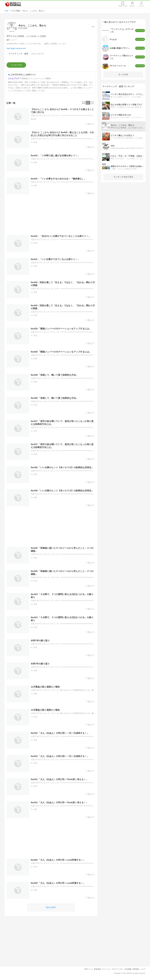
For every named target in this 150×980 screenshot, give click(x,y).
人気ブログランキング (13, 4)
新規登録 (97, 969)
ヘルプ (143, 969)
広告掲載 (128, 969)
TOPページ (88, 969)
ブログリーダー (117, 969)
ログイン (132, 6)
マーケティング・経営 (18, 54)
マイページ (106, 969)
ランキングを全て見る (123, 177)
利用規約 (136, 969)
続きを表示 (51, 907)
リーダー (123, 6)
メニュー (141, 6)
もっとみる (123, 74)
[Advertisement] (51, 215)
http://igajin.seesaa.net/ (16, 48)
